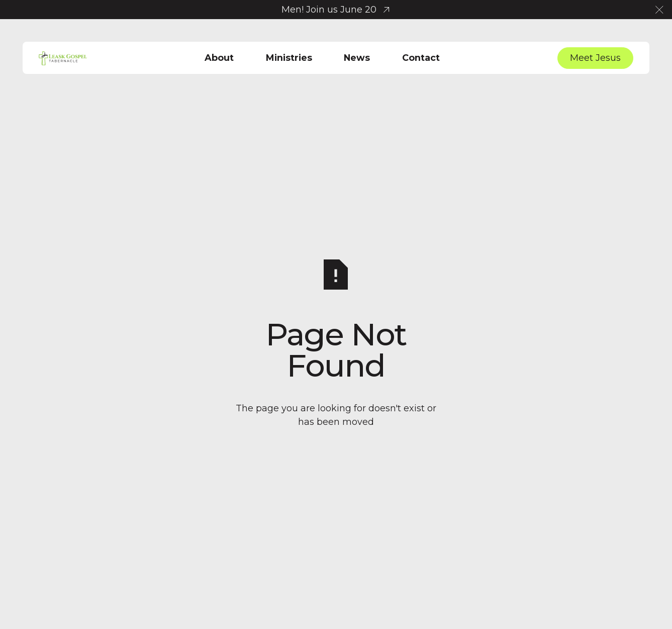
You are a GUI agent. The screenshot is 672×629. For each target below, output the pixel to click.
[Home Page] (63, 58)
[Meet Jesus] (595, 58)
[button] (659, 10)
